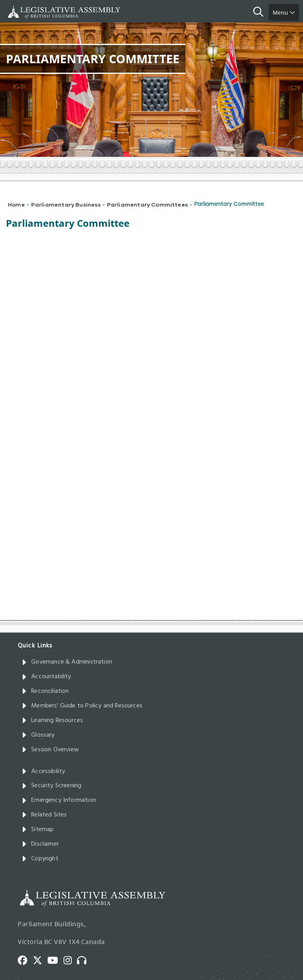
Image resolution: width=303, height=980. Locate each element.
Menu (284, 12)
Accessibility (44, 771)
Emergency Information (59, 800)
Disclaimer (40, 844)
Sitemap (38, 830)
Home (16, 204)
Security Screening (51, 786)
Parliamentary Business (66, 204)
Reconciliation (45, 691)
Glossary (38, 735)
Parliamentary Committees (147, 204)
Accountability (47, 677)
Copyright (40, 859)
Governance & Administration (67, 662)
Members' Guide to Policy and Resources (82, 706)
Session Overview (50, 750)
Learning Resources (52, 720)
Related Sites (44, 815)
